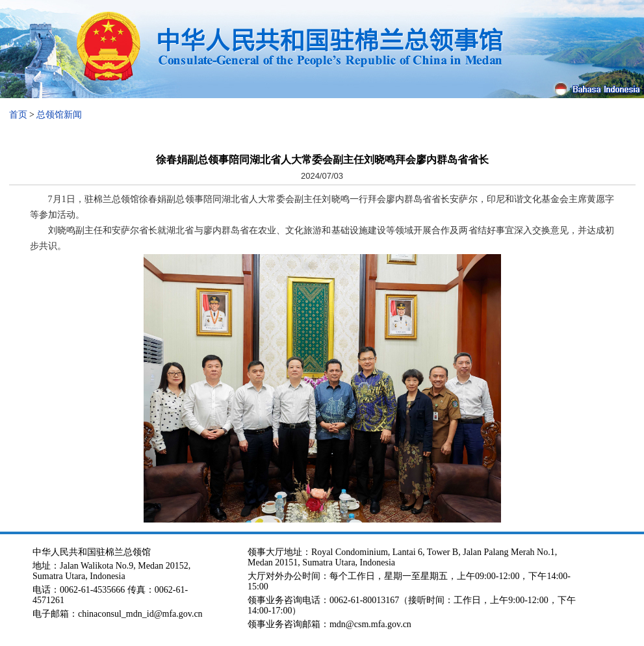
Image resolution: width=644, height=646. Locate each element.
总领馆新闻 (59, 115)
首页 (18, 115)
